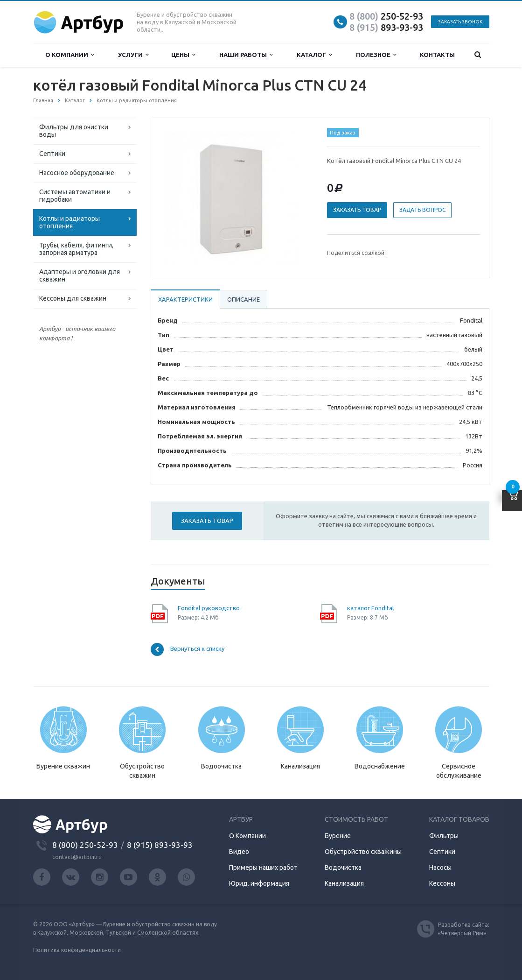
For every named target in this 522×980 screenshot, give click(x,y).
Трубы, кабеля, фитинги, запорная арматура (76, 249)
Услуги (133, 55)
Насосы (440, 867)
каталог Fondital (370, 608)
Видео (239, 852)
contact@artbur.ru (77, 857)
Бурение (338, 836)
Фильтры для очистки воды (74, 131)
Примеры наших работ (263, 867)
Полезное (376, 55)
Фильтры (444, 836)
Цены (183, 55)
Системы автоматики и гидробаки (75, 196)
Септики (52, 154)
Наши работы (246, 55)
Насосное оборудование (77, 173)
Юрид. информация (259, 883)
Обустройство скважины (363, 852)
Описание (244, 299)
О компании (70, 55)
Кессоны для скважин (73, 298)
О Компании (247, 836)
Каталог (314, 55)
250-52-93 (386, 16)
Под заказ (343, 133)
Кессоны (442, 883)
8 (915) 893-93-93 (160, 845)
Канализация (344, 883)
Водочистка (343, 867)
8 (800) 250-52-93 (85, 845)
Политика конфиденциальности (77, 950)
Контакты (437, 55)
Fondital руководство (209, 608)
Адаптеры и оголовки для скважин (80, 275)
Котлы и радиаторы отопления (70, 222)
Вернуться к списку (188, 649)
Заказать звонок (460, 22)
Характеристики (185, 299)
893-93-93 (386, 27)
